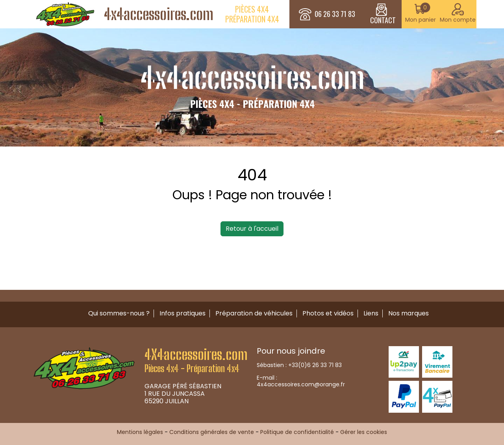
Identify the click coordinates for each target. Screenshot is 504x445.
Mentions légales (140, 432)
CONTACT (383, 14)
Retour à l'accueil (252, 229)
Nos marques (409, 313)
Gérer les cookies (364, 432)
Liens (371, 313)
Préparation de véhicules (254, 313)
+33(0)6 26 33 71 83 (315, 365)
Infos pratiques (183, 313)
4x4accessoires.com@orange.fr (301, 384)
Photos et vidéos (328, 313)
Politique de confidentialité (297, 432)
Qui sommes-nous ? (119, 313)
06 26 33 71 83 (335, 14)
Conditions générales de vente (212, 432)
